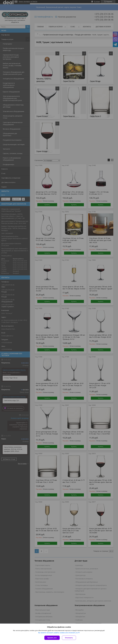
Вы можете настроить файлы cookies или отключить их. (58, 633)
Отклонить (69, 638)
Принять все (52, 638)
